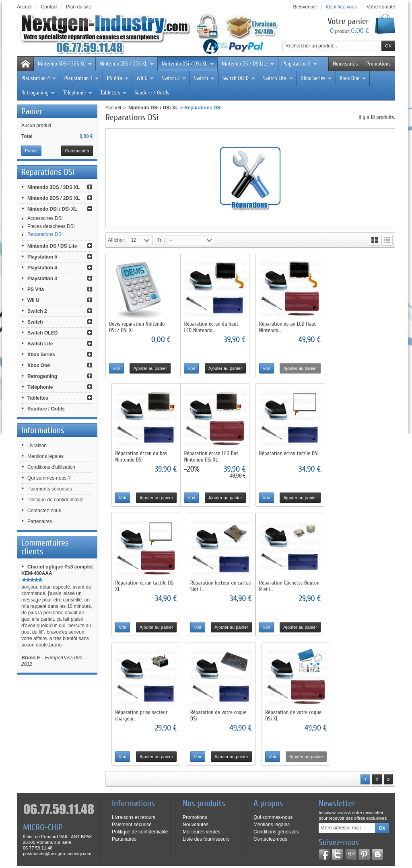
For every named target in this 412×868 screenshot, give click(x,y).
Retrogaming (38, 93)
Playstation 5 (300, 64)
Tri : (161, 240)
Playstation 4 (39, 78)
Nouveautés (345, 64)
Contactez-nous (44, 511)
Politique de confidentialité (55, 500)
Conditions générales (276, 722)
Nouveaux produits (72, 821)
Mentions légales (45, 456)
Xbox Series (316, 78)
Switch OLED (239, 78)
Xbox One (353, 78)
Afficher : (117, 240)
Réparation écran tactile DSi (213, 451)
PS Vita (118, 78)
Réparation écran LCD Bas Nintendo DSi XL (136, 455)
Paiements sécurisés (50, 489)
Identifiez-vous (341, 7)
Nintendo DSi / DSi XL (188, 64)
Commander (77, 151)
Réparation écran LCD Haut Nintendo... (286, 326)
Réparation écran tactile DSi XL (287, 455)
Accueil (113, 108)
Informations (43, 430)
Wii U (145, 78)
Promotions (378, 64)
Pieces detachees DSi (51, 226)
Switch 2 (174, 78)
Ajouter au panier (149, 367)
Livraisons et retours (134, 707)
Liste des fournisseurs (206, 729)
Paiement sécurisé (132, 714)
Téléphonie (78, 93)
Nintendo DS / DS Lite (248, 64)
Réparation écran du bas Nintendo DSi (357, 326)
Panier (32, 111)
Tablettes (113, 93)
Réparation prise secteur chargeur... (209, 583)
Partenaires (40, 521)
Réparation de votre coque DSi (285, 583)
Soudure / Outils (152, 93)
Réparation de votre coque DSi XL (359, 583)
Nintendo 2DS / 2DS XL (127, 64)
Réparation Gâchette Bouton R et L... (139, 583)
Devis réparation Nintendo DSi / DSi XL (137, 326)
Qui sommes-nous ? (49, 478)
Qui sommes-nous (273, 707)
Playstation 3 (82, 78)
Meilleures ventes (201, 722)
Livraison (37, 445)
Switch (204, 78)
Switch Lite (278, 78)
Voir (116, 367)
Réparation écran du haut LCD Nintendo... (210, 326)
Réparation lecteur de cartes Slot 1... (354, 455)
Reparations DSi (45, 234)
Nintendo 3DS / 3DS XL (65, 64)
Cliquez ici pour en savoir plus (69, 788)
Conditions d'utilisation (51, 467)
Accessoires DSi (45, 218)
